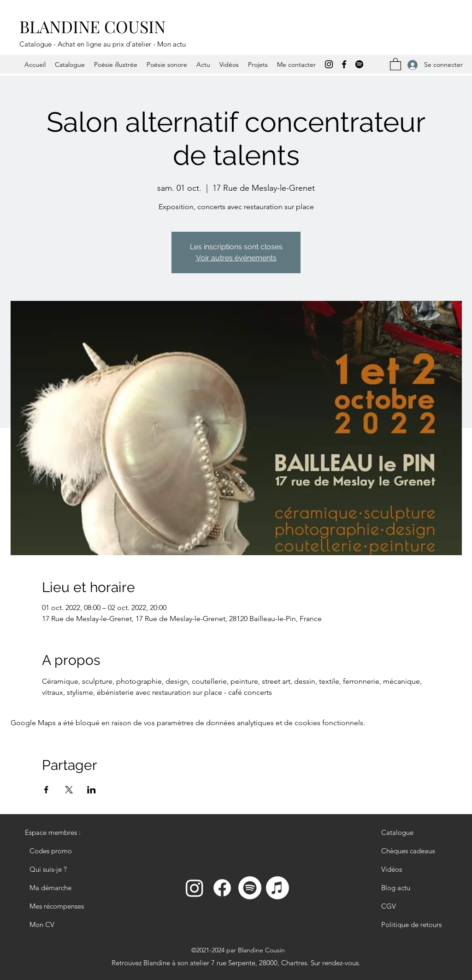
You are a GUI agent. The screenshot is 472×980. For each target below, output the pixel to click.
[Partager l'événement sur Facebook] (46, 790)
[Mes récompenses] (58, 906)
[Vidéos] (414, 869)
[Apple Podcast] (277, 888)
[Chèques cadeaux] (414, 851)
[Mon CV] (58, 925)
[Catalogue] (414, 833)
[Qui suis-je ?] (58, 869)
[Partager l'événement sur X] (69, 790)
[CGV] (414, 906)
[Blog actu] (414, 888)
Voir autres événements (236, 258)
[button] (395, 64)
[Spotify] (359, 64)
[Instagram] (329, 64)
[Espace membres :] (58, 833)
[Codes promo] (58, 851)
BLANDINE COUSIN (92, 26)
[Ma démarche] (58, 888)
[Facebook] (344, 64)
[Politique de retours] (414, 925)
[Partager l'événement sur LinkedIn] (91, 790)
